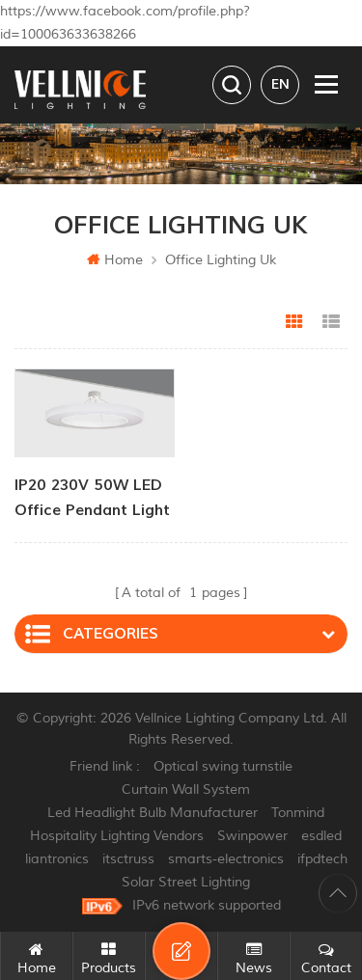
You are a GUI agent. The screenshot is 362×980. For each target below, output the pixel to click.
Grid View (294, 322)
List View (331, 322)
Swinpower (252, 836)
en (280, 84)
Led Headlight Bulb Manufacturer (153, 813)
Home (115, 260)
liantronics (57, 859)
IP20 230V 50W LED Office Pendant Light (92, 498)
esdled (321, 836)
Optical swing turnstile (223, 766)
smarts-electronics (226, 859)
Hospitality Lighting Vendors (117, 836)
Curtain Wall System (186, 789)
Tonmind (298, 813)
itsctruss (128, 859)
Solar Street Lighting (186, 882)
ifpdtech (322, 859)
